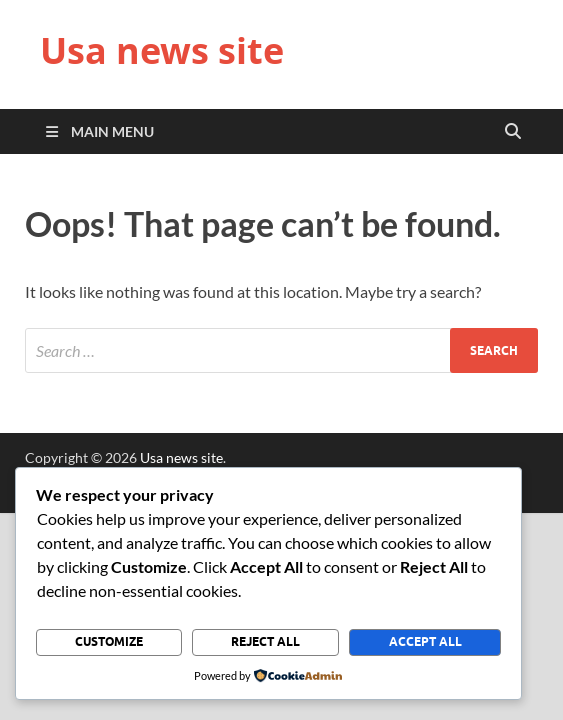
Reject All (265, 641)
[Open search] (513, 132)
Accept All (425, 641)
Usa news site (162, 50)
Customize (109, 641)
